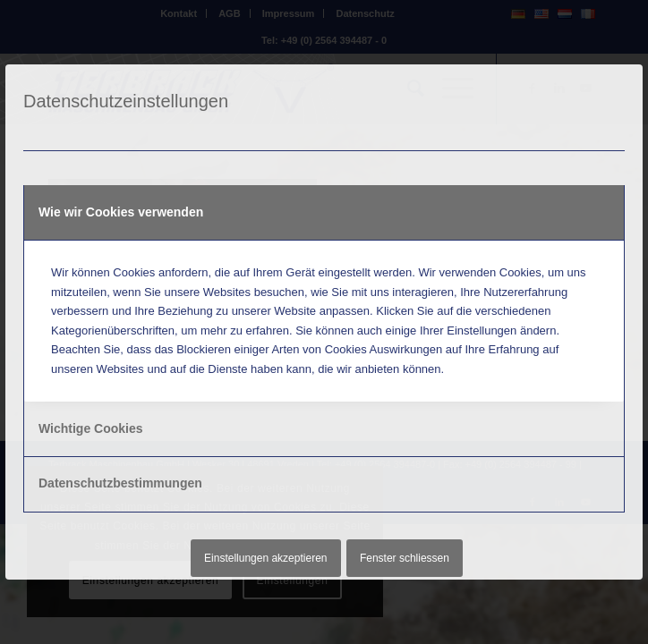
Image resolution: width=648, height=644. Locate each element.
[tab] (324, 213)
